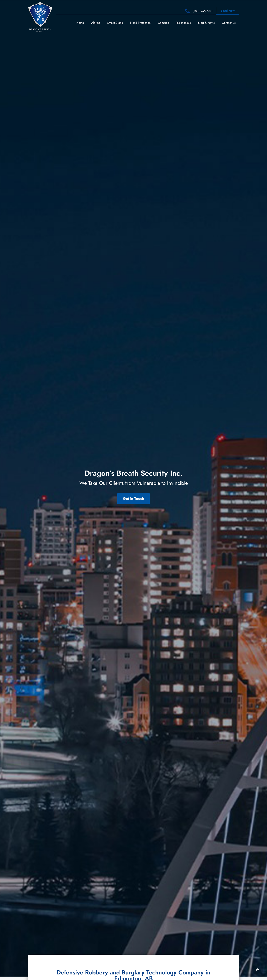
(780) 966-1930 (203, 11)
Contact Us (229, 23)
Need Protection (140, 23)
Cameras (163, 23)
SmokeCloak (115, 23)
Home (80, 23)
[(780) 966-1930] (187, 11)
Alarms (95, 23)
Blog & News (206, 23)
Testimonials (183, 23)
